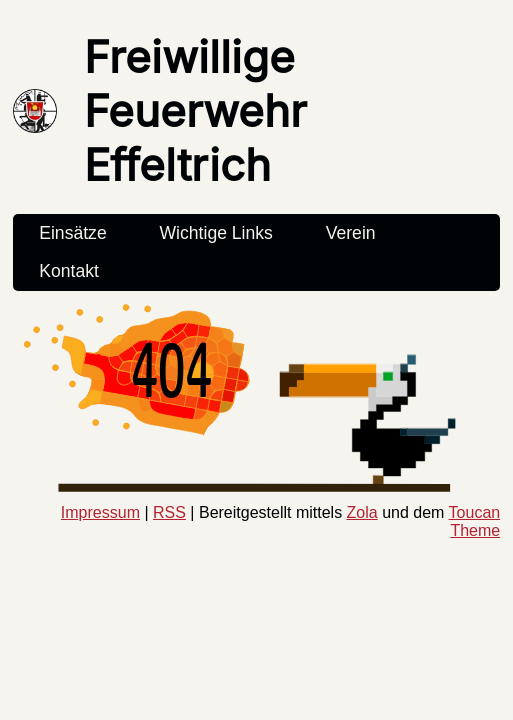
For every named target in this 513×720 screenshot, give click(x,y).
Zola (362, 512)
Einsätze (72, 233)
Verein (351, 233)
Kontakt (69, 271)
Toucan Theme (475, 521)
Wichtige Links (215, 233)
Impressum (100, 512)
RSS (169, 512)
